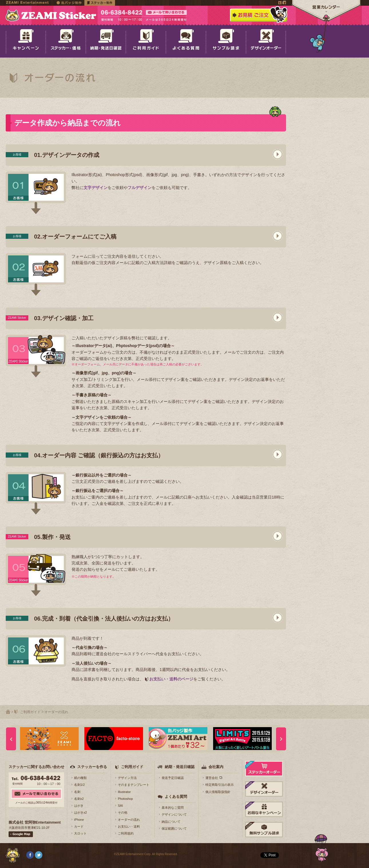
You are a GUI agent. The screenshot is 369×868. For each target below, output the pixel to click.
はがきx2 (81, 812)
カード (79, 826)
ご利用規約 (126, 833)
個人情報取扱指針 (218, 792)
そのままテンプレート (134, 785)
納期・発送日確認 (180, 767)
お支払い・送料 (129, 826)
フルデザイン (140, 188)
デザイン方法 (127, 778)
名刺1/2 (79, 785)
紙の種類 (80, 778)
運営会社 (212, 778)
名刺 (77, 792)
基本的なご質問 (173, 808)
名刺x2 (79, 799)
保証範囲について (174, 828)
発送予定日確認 (173, 778)
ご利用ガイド (30, 712)
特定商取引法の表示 (220, 785)
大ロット (80, 833)
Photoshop (125, 799)
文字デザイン (96, 188)
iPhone (79, 820)
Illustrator (124, 792)
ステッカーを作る (92, 767)
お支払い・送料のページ (171, 679)
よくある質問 (176, 797)
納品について (171, 822)
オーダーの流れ (129, 820)
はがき (79, 806)
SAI (120, 806)
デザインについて (174, 814)
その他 (123, 812)
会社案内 (216, 767)
